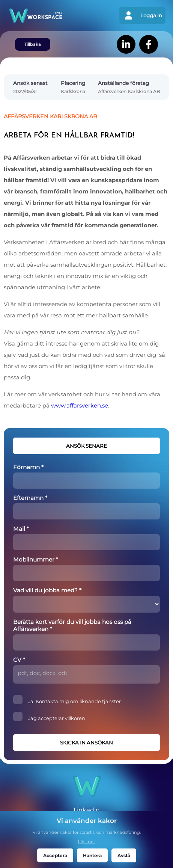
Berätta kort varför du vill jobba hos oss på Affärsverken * (72, 625)
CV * (19, 660)
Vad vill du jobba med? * (47, 590)
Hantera (92, 855)
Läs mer (86, 842)
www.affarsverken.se (80, 406)
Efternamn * (30, 498)
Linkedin (87, 810)
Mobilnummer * (36, 559)
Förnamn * (28, 467)
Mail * (21, 529)
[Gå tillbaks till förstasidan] (47, 16)
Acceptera (55, 855)
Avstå (124, 855)
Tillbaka (33, 44)
